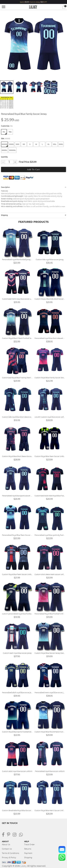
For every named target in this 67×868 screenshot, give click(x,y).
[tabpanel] (33, 45)
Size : (6, 138)
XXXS (11, 144)
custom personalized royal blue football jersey (17, 614)
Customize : (7, 126)
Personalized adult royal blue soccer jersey (17, 693)
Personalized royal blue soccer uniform (50, 771)
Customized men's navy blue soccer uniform (17, 299)
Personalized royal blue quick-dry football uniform (50, 535)
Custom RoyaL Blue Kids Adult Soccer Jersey (50, 299)
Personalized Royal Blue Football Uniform (50, 614)
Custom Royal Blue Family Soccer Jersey (50, 378)
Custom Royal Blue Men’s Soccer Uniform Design (50, 811)
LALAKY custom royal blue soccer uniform (50, 417)
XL (49, 144)
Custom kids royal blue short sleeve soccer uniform (17, 417)
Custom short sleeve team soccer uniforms (50, 574)
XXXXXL (12, 150)
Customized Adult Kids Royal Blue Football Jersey (50, 496)
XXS (17, 144)
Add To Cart (33, 169)
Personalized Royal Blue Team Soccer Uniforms (17, 535)
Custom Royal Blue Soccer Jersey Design (50, 653)
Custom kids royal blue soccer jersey (50, 260)
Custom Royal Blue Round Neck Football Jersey (50, 732)
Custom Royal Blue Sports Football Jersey (17, 732)
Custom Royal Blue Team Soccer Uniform (50, 456)
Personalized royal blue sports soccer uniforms (17, 496)
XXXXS (5, 145)
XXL (55, 144)
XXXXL (4, 150)
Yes (10, 132)
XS (24, 144)
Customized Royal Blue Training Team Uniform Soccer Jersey (17, 378)
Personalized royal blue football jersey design (17, 260)
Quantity (4, 157)
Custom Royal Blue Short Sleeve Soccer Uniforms (17, 456)
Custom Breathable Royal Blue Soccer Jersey (17, 811)
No (5, 132)
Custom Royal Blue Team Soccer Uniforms (17, 574)
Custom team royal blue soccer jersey (17, 653)
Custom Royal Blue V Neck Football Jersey (17, 338)
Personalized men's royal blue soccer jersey (50, 693)
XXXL (61, 144)
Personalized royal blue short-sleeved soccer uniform (50, 338)
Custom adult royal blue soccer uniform (17, 771)
